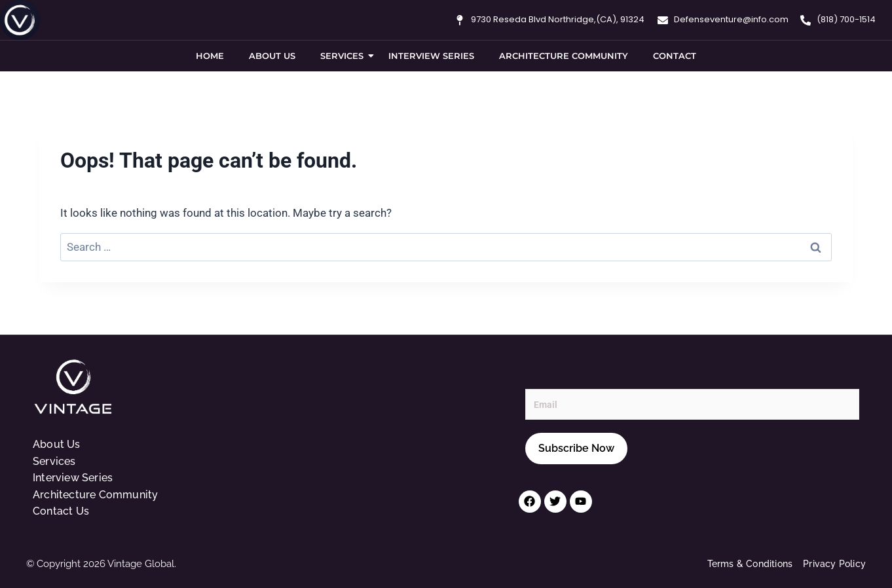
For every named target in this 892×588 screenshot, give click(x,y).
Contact (675, 56)
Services (344, 56)
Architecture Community (564, 56)
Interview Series (431, 56)
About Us (272, 56)
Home (210, 56)
